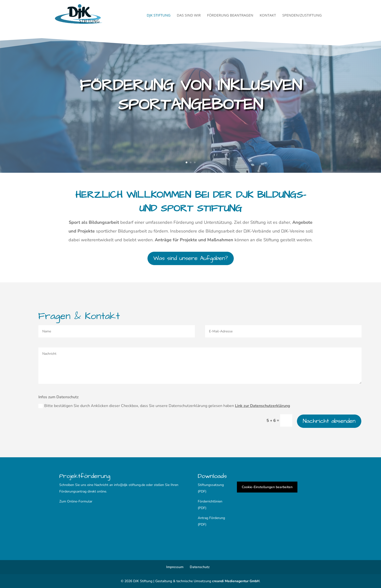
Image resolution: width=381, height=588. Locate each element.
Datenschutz (200, 567)
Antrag (203, 518)
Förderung (217, 518)
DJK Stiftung (159, 15)
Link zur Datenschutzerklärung (263, 406)
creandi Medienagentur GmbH (236, 581)
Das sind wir (189, 15)
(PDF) (202, 524)
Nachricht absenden (329, 421)
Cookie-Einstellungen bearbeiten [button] (267, 487)
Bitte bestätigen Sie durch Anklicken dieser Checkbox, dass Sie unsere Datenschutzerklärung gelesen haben (164, 406)
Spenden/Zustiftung (302, 15)
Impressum (175, 567)
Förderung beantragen (230, 15)
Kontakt (268, 15)
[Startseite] (88, 15)
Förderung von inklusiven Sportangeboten (191, 96)
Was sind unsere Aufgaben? (191, 258)
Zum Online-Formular (76, 501)
